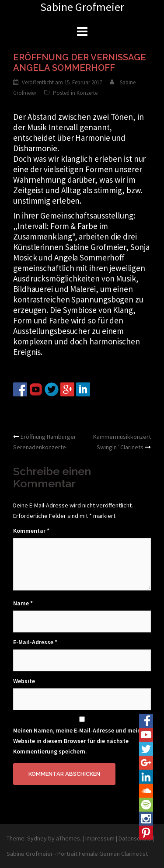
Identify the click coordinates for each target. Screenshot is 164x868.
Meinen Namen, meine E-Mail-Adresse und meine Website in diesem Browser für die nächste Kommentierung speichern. (79, 741)
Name (23, 603)
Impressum (100, 838)
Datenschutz (135, 838)
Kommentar (31, 531)
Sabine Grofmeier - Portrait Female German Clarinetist (77, 854)
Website (24, 681)
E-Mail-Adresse (35, 642)
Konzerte (87, 93)
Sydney (37, 838)
